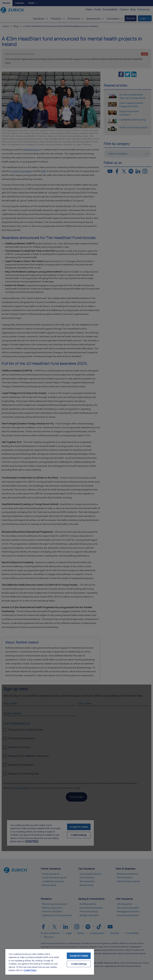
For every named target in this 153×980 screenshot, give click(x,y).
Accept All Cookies (79, 956)
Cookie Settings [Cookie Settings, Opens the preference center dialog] (79, 964)
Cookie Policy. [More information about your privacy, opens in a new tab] (30, 970)
